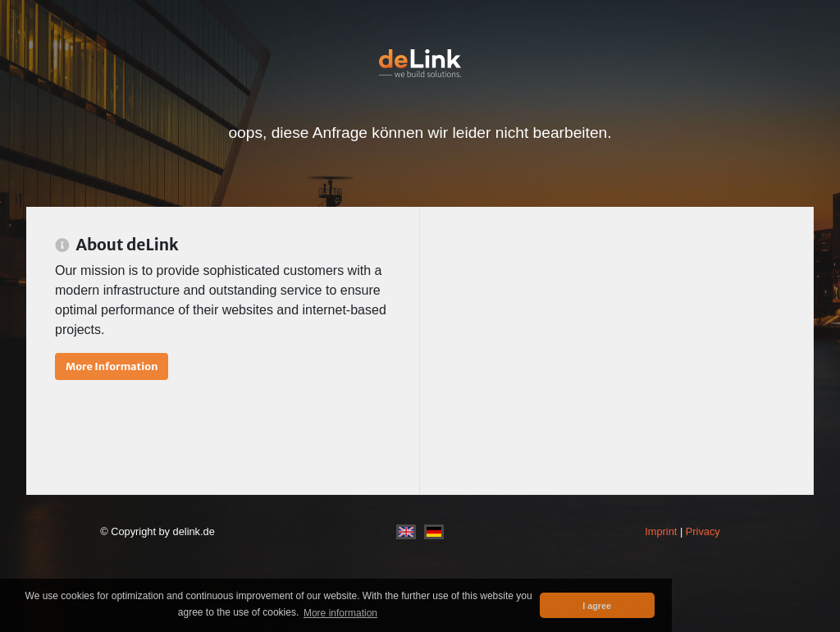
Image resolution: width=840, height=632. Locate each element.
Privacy (703, 531)
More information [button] (340, 613)
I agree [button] (597, 606)
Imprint (661, 531)
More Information (112, 366)
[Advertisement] (616, 350)
